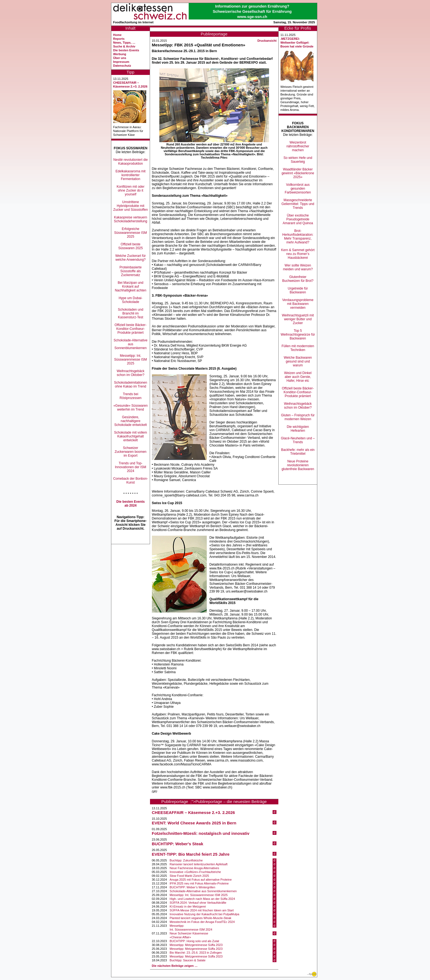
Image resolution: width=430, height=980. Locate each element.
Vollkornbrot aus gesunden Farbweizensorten (298, 189)
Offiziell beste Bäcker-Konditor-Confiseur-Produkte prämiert (131, 329)
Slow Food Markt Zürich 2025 (189, 876)
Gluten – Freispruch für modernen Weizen (298, 417)
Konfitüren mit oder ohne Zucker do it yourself (130, 190)
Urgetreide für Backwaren (298, 290)
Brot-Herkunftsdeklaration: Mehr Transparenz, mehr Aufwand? (298, 237)
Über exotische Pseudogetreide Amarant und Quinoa (298, 219)
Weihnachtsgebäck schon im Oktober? (130, 373)
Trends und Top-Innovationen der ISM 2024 (131, 467)
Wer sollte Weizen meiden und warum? (298, 267)
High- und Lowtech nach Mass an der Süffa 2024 (202, 899)
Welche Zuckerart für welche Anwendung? (130, 258)
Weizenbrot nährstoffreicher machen (298, 146)
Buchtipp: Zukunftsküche (186, 860)
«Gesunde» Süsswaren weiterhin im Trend (131, 408)
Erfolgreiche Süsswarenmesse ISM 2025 (130, 233)
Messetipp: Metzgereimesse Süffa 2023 (196, 945)
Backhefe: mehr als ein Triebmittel (298, 452)
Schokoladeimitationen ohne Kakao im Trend (131, 384)
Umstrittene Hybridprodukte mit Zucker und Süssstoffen (131, 206)
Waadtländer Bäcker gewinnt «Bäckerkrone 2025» (298, 173)
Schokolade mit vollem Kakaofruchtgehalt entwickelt (131, 436)
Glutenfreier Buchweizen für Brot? (298, 279)
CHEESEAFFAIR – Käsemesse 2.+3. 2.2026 (193, 812)
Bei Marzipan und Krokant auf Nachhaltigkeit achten (131, 287)
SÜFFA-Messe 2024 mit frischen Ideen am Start (202, 910)
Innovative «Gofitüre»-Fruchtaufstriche (195, 872)
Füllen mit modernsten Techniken (298, 348)
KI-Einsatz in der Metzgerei (188, 906)
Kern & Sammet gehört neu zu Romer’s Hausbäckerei (298, 254)
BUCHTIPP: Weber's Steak (178, 844)
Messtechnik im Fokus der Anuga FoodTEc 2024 (202, 922)
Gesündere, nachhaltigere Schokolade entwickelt (131, 421)
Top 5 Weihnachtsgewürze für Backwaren (298, 335)
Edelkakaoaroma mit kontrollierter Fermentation (130, 175)
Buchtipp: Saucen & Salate (188, 960)
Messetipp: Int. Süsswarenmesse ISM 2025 (130, 360)
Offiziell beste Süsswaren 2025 (130, 246)
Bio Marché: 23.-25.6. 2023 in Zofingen (196, 953)
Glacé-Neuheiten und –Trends (298, 440)
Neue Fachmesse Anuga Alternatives (194, 868)
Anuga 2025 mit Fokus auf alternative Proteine (201, 880)
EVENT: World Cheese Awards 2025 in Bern (194, 823)
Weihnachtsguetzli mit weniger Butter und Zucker (298, 319)
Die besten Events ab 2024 (130, 504)
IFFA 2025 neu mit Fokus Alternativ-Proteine (199, 883)
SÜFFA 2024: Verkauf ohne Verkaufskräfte (198, 903)
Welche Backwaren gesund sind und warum (298, 361)
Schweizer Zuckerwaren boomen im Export (131, 452)
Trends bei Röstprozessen (131, 396)
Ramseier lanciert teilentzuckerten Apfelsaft (199, 864)
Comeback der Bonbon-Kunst (131, 481)
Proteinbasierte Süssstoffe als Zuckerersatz (131, 271)
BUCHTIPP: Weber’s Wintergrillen (193, 887)
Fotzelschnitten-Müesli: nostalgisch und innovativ (201, 833)
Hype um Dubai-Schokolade (131, 300)
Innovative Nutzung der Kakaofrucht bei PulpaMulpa (205, 914)
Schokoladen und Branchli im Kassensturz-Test (131, 313)
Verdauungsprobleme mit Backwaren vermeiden (298, 304)
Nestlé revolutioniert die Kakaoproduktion (130, 162)
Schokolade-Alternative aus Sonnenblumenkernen (130, 344)
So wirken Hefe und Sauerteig (298, 160)
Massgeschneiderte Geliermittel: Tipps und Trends (298, 204)
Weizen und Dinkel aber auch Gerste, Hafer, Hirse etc (298, 377)
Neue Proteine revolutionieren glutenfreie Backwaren (298, 465)
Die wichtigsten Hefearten (298, 429)
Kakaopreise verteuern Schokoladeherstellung (130, 219)
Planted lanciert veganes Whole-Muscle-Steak (201, 918)
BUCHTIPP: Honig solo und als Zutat (194, 941)
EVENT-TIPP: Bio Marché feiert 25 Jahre (191, 854)
